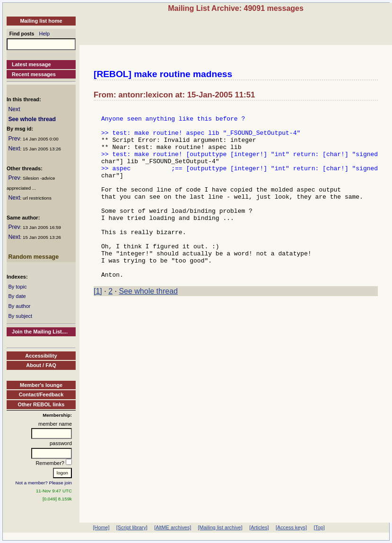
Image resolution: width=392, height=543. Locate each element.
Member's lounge (41, 385)
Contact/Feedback (41, 394)
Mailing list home (41, 21)
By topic (17, 287)
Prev (14, 139)
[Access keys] (291, 527)
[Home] (101, 527)
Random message (33, 257)
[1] (98, 325)
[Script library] (132, 527)
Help (45, 34)
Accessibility (41, 356)
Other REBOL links (41, 404)
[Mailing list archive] (220, 527)
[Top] (319, 527)
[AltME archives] (173, 527)
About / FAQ (41, 365)
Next (14, 109)
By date (17, 296)
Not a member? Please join (44, 483)
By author (19, 306)
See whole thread (32, 119)
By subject (20, 316)
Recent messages (34, 74)
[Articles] (259, 527)
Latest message (31, 64)
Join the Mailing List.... (40, 332)
